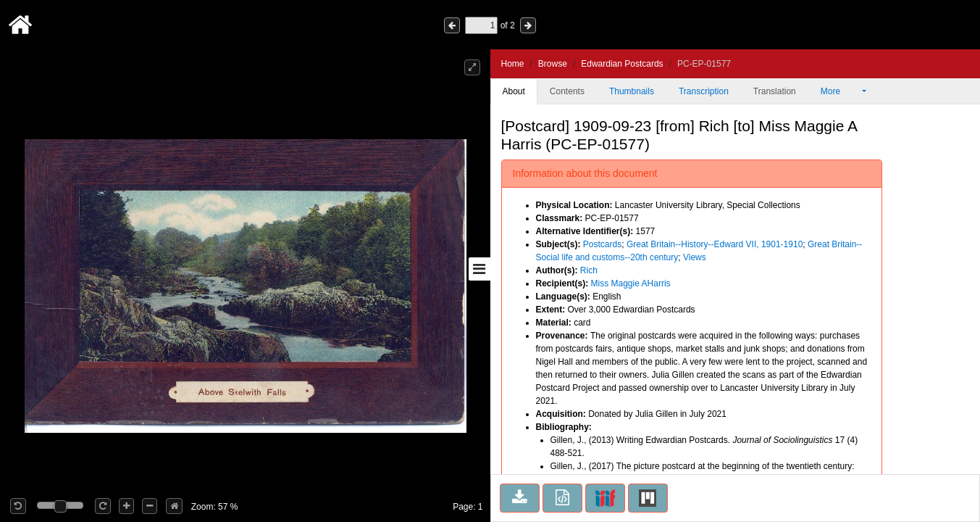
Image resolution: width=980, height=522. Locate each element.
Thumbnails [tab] (632, 91)
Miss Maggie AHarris (631, 283)
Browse (553, 64)
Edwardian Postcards (622, 64)
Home (513, 64)
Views (695, 257)
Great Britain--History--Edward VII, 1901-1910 (715, 244)
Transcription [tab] (704, 91)
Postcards (602, 244)
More (840, 91)
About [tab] (514, 91)
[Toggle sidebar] (479, 269)
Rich (589, 270)
